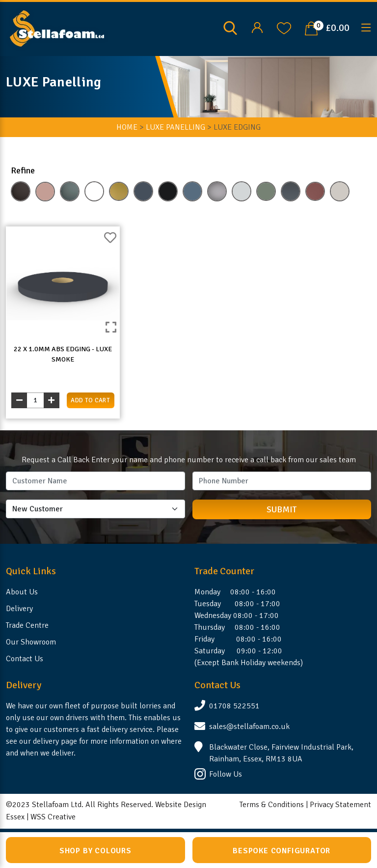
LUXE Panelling (175, 127)
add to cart (90, 400)
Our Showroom (31, 642)
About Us (22, 592)
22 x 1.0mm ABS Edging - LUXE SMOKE (63, 354)
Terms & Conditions (272, 805)
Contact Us (25, 659)
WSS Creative (53, 817)
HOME (127, 127)
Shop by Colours (95, 851)
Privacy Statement (340, 805)
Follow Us (226, 774)
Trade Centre (27, 625)
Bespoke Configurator (282, 851)
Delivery (19, 609)
